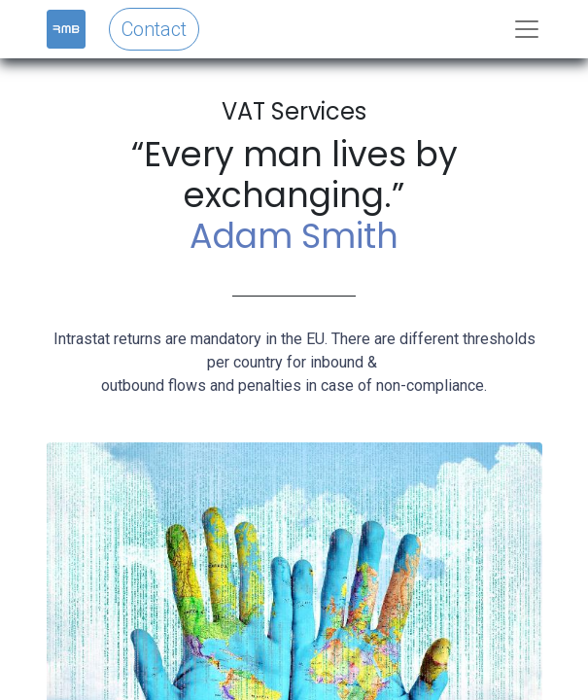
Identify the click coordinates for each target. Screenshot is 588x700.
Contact (154, 29)
